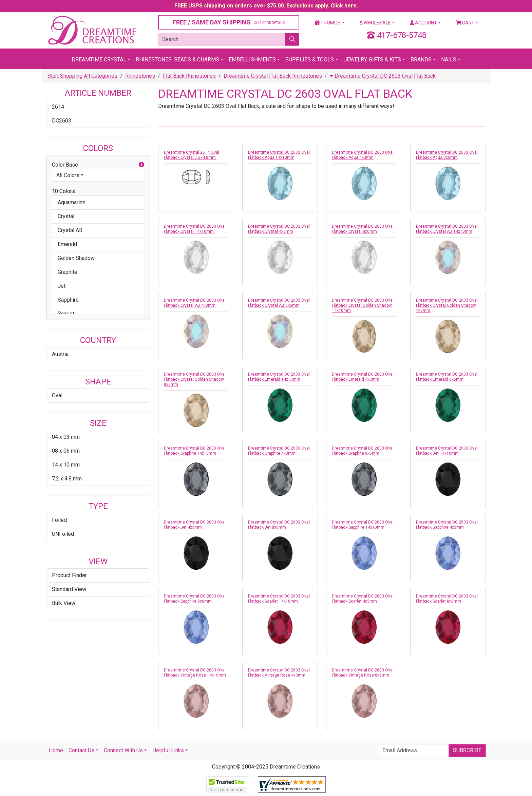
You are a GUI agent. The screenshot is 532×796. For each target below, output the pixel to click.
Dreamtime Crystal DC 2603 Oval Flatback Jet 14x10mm (447, 451)
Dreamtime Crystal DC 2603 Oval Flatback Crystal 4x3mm (279, 229)
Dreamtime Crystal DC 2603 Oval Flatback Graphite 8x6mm (363, 451)
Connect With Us (123, 750)
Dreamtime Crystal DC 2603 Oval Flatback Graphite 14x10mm (195, 451)
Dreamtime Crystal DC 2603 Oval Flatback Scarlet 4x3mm (363, 599)
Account (423, 23)
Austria (60, 354)
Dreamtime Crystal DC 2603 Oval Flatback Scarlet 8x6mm (447, 599)
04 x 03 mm (66, 437)
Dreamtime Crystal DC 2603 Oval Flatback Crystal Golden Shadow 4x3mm (447, 305)
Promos (328, 23)
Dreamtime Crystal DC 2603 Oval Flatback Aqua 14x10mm (279, 155)
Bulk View (64, 603)
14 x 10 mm (66, 465)
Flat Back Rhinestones (189, 76)
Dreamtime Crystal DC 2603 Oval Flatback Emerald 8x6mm (447, 377)
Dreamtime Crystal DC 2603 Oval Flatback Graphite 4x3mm (279, 451)
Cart (465, 23)
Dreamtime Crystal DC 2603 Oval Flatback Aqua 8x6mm (447, 155)
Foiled (59, 520)
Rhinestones (140, 76)
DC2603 (62, 121)
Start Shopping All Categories (82, 76)
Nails (449, 60)
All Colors (68, 175)
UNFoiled (63, 534)
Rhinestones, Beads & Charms (177, 60)
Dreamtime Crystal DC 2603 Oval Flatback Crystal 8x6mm (363, 229)
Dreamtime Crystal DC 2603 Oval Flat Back (383, 76)
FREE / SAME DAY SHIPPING (229, 22)
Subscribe (467, 750)
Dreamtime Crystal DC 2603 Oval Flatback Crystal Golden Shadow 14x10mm (363, 305)
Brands (421, 60)
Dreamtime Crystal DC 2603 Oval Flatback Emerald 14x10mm (279, 377)
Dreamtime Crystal (99, 60)
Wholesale (375, 23)
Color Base (98, 165)
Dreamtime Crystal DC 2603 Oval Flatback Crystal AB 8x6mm (279, 303)
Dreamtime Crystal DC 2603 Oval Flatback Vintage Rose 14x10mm (195, 673)
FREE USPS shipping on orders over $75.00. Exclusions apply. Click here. (266, 6)
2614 (58, 107)
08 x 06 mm (66, 451)
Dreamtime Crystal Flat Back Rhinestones (273, 76)
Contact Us (81, 750)
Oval (57, 395)
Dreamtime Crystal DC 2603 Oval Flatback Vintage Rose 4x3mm (279, 673)
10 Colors (63, 191)
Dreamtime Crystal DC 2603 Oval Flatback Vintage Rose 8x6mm (363, 673)
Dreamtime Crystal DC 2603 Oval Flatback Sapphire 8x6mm (195, 599)
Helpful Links (168, 750)
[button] (141, 165)
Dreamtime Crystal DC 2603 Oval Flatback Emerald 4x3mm (363, 377)
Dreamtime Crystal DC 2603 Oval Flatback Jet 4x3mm (195, 525)
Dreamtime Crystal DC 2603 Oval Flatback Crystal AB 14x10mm (447, 229)
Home (56, 750)
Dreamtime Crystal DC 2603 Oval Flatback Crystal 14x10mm (195, 229)
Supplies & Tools (310, 60)
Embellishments (252, 60)
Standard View (69, 589)
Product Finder (69, 575)
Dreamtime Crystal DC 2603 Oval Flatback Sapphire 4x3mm (447, 525)
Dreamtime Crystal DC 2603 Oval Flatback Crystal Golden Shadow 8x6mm (195, 379)
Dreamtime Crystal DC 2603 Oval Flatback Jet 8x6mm (279, 525)
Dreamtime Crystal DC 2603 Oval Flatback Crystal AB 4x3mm (195, 303)
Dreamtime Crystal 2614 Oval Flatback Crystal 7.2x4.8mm (192, 155)
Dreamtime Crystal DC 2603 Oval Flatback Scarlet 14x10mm (279, 599)
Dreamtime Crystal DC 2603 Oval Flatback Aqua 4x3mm (363, 155)
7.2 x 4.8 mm (67, 479)
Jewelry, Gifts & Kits (372, 60)
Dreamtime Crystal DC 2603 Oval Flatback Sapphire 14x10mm (363, 525)
